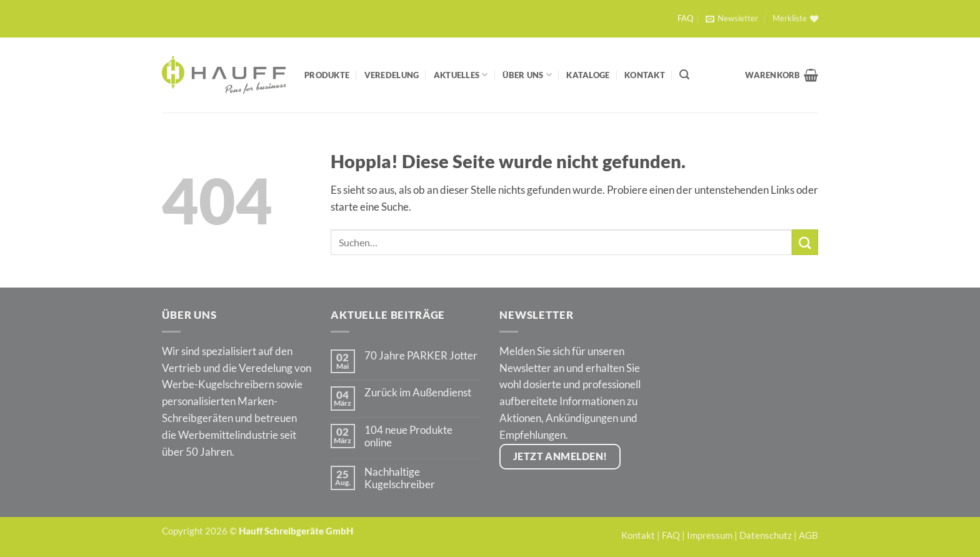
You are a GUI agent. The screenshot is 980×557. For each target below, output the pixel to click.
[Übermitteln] (805, 242)
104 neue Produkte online (408, 436)
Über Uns (527, 75)
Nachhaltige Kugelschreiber (400, 478)
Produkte (327, 75)
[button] (732, 19)
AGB (808, 535)
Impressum (710, 535)
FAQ (685, 18)
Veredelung (392, 75)
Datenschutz (766, 535)
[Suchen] (684, 75)
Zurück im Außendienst (418, 393)
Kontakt (645, 75)
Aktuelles (461, 75)
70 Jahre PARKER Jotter (421, 356)
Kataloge (588, 75)
